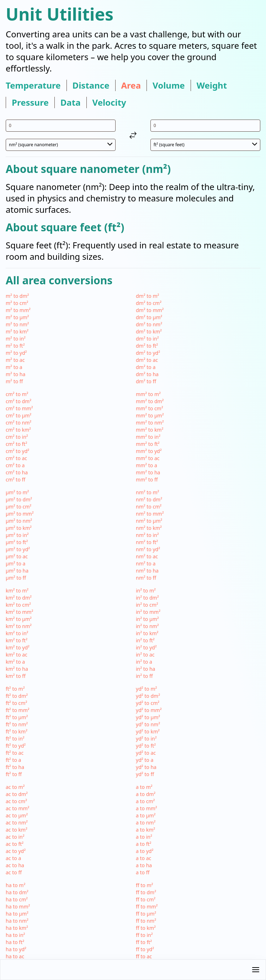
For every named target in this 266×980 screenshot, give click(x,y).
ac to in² (15, 837)
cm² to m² (17, 394)
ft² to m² (15, 689)
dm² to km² (149, 331)
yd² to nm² (148, 724)
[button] (133, 970)
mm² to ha (148, 472)
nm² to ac (147, 556)
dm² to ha (147, 374)
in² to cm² (147, 605)
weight (212, 85)
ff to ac (144, 956)
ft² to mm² (18, 710)
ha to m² (15, 885)
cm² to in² (17, 437)
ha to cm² (17, 899)
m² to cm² (17, 303)
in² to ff (144, 676)
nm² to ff (146, 578)
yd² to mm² (149, 710)
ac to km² (17, 830)
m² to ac (15, 360)
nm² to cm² (149, 507)
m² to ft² (15, 346)
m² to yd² (16, 353)
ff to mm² (147, 907)
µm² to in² (17, 535)
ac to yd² (16, 851)
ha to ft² (15, 942)
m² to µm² (17, 317)
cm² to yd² (17, 451)
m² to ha (15, 374)
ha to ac (15, 956)
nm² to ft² (147, 542)
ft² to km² (17, 731)
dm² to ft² (147, 346)
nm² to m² (147, 492)
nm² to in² (147, 535)
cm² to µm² (18, 415)
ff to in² (144, 935)
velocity (109, 102)
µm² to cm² (18, 507)
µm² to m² (17, 492)
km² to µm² (19, 619)
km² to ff (16, 676)
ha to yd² (16, 949)
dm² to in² (147, 339)
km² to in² (17, 633)
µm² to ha (17, 571)
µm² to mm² (20, 514)
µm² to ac (17, 556)
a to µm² (146, 815)
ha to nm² (17, 921)
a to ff (143, 872)
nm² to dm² (149, 499)
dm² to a (146, 367)
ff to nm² (146, 921)
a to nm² (146, 823)
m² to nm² (17, 324)
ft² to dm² (17, 696)
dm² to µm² (149, 317)
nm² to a (146, 563)
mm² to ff (147, 480)
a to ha (144, 865)
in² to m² (146, 591)
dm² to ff (146, 381)
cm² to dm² (18, 401)
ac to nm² (17, 823)
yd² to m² (146, 689)
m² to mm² (18, 310)
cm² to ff (15, 480)
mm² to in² (148, 437)
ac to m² (15, 787)
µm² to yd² (18, 549)
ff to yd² (145, 949)
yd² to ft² (146, 746)
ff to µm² (146, 914)
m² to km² (17, 331)
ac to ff (14, 872)
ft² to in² (15, 739)
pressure (30, 102)
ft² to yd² (16, 746)
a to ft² (143, 844)
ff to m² (144, 885)
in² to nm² (147, 626)
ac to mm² (17, 808)
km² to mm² (19, 612)
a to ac (143, 858)
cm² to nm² (18, 423)
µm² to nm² (19, 521)
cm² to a (15, 465)
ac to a (13, 858)
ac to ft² (15, 844)
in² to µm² (147, 619)
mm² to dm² (150, 401)
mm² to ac (148, 458)
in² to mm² (148, 612)
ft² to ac (15, 753)
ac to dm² (17, 794)
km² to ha (17, 669)
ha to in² (15, 935)
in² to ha (145, 669)
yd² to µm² (148, 717)
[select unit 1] (61, 145)
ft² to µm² (17, 717)
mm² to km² (150, 430)
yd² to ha (146, 767)
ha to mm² (18, 907)
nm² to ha (147, 571)
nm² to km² (149, 528)
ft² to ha (15, 767)
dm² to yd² (148, 353)
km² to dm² (19, 598)
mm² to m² (148, 394)
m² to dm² (17, 296)
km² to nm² (19, 626)
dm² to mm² (150, 310)
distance (91, 85)
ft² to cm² (16, 703)
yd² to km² (148, 731)
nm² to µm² (149, 521)
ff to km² (146, 928)
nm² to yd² (148, 549)
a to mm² (147, 808)
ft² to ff (14, 774)
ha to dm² (17, 892)
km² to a (15, 662)
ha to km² (17, 928)
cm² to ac (16, 458)
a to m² (144, 787)
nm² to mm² (150, 514)
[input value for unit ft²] (205, 126)
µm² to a (15, 563)
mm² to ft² (148, 444)
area (131, 85)
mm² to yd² (149, 451)
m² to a (14, 367)
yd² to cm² (148, 703)
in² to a (144, 662)
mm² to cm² (150, 408)
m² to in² (16, 339)
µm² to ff (16, 578)
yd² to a (145, 760)
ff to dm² (146, 892)
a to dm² (146, 794)
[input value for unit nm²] (61, 126)
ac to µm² (17, 815)
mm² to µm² (150, 415)
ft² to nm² (17, 724)
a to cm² (145, 801)
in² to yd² (146, 647)
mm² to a (147, 465)
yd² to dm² (148, 696)
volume (169, 85)
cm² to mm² (19, 408)
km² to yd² (18, 647)
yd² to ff (145, 774)
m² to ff (14, 381)
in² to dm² (147, 598)
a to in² (144, 837)
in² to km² (147, 633)
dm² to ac (147, 360)
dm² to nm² (149, 324)
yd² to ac (146, 753)
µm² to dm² (19, 499)
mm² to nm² (150, 423)
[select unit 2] (205, 145)
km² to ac (17, 655)
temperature (33, 85)
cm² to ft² (16, 444)
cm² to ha (17, 472)
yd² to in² (146, 739)
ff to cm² (146, 899)
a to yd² (145, 851)
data (71, 102)
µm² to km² (19, 528)
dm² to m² (147, 296)
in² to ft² (145, 640)
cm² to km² (18, 430)
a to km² (145, 830)
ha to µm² (17, 914)
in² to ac (145, 655)
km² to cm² (18, 605)
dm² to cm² (149, 303)
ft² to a (13, 760)
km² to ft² (17, 640)
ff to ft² (144, 942)
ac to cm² (16, 801)
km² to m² (17, 591)
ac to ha (15, 865)
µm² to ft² (17, 542)
